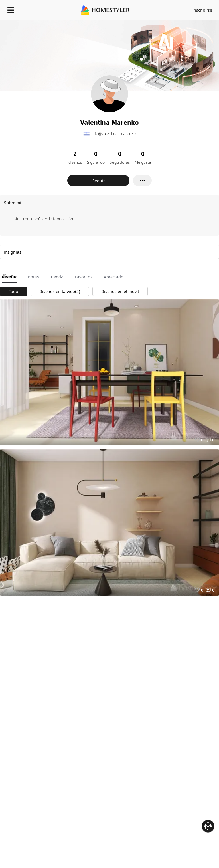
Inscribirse (202, 10)
